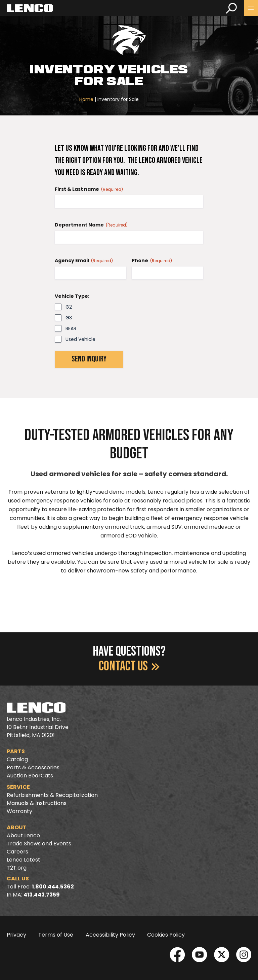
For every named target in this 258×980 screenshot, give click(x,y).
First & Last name (89, 189)
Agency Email (84, 260)
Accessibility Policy (110, 935)
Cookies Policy (166, 935)
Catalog (17, 759)
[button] (251, 8)
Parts (16, 751)
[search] (231, 8)
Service (18, 787)
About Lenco (23, 835)
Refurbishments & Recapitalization (52, 795)
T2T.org (17, 868)
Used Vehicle (80, 339)
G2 (69, 307)
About (17, 827)
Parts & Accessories (33, 767)
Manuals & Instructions (37, 803)
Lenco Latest (24, 860)
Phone (152, 260)
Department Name (91, 225)
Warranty (19, 811)
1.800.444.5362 (53, 887)
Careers (17, 852)
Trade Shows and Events (39, 844)
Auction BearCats (30, 776)
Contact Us (129, 666)
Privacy (16, 935)
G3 (69, 318)
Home (86, 99)
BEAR (71, 328)
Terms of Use (56, 935)
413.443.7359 (42, 895)
